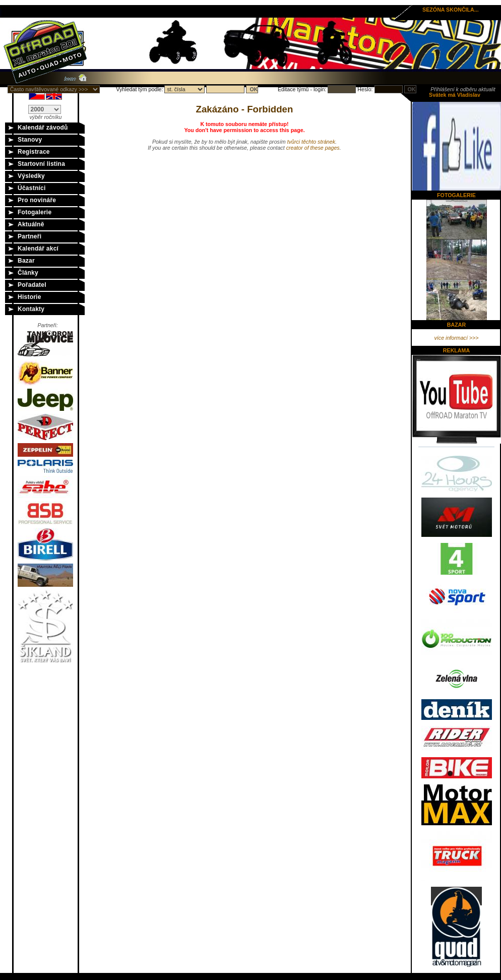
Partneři (29, 236)
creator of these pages (313, 148)
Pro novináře (37, 200)
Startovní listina (41, 164)
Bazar (26, 261)
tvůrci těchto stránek (311, 142)
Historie (29, 297)
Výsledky (31, 176)
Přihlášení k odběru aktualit (463, 89)
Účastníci (32, 188)
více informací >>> (457, 338)
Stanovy (30, 140)
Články (28, 273)
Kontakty (31, 309)
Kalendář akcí (38, 249)
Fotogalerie (35, 212)
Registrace (34, 152)
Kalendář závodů (43, 128)
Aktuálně (31, 224)
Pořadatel (32, 285)
